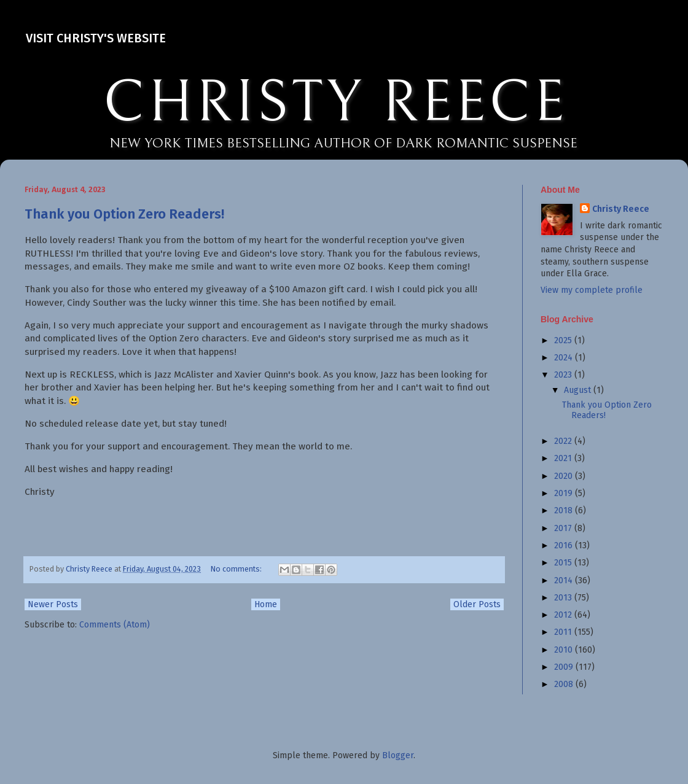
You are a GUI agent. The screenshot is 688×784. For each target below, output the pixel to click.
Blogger (398, 755)
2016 (565, 545)
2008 (565, 684)
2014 (565, 580)
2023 (564, 375)
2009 (565, 667)
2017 (564, 528)
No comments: (237, 569)
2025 (564, 340)
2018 (565, 510)
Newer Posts (53, 604)
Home (266, 604)
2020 (565, 476)
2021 (564, 458)
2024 (565, 358)
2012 (564, 615)
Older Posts (477, 604)
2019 (565, 493)
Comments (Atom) (115, 625)
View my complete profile (592, 290)
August (579, 390)
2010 (565, 650)
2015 (564, 563)
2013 (564, 598)
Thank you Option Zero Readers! (124, 214)
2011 (564, 632)
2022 (564, 441)
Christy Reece (621, 209)
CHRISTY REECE (335, 103)
